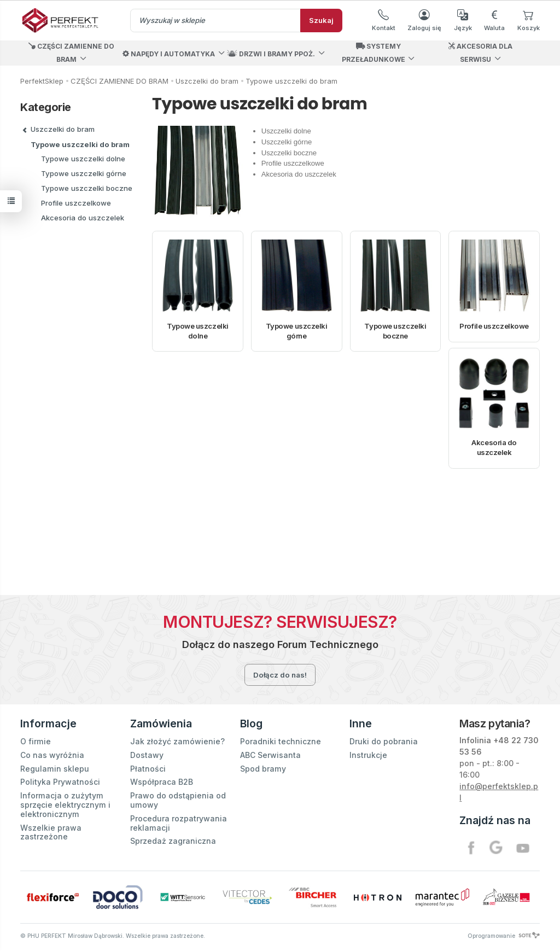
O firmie (36, 741)
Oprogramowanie (504, 936)
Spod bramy (263, 769)
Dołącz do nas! (280, 675)
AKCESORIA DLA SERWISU (480, 53)
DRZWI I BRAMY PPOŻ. (271, 54)
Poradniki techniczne (281, 741)
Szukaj (321, 20)
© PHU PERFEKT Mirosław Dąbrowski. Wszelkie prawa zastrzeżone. (113, 936)
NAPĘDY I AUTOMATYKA (169, 54)
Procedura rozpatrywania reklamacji (179, 823)
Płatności (148, 769)
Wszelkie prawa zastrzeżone (51, 832)
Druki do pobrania (384, 741)
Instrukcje (368, 755)
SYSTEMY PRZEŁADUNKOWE (374, 53)
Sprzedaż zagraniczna (173, 841)
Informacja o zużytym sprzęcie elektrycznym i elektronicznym (65, 805)
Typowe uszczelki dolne (198, 331)
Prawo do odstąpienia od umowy (178, 800)
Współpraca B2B (162, 782)
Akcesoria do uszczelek (494, 447)
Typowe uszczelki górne (297, 331)
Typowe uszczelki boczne (395, 331)
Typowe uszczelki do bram (80, 144)
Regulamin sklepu (55, 769)
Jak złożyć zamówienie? (177, 741)
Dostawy (147, 755)
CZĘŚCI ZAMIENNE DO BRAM (71, 53)
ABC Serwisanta (270, 755)
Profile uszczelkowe (494, 326)
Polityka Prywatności (60, 782)
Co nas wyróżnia (52, 755)
